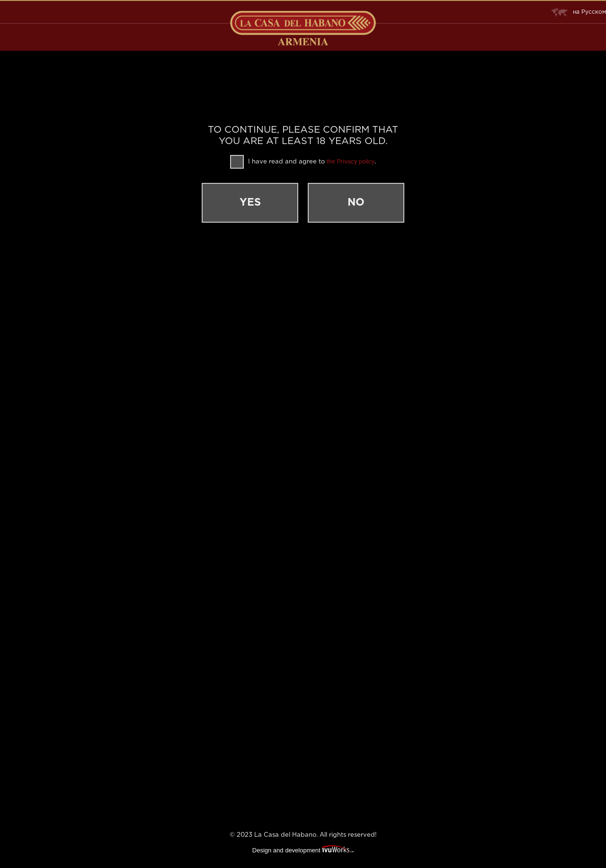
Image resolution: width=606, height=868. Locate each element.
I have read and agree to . (303, 162)
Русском (579, 12)
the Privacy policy (351, 161)
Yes (250, 203)
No (356, 203)
